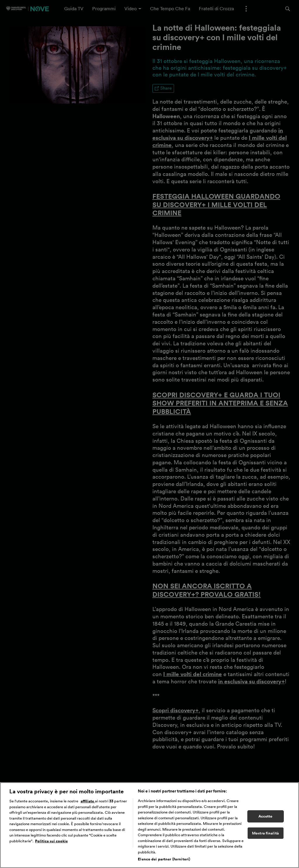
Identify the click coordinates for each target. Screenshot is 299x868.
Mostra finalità (265, 836)
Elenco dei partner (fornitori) (164, 862)
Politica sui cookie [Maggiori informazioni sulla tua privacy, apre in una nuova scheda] (51, 844)
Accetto (266, 819)
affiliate (88, 804)
